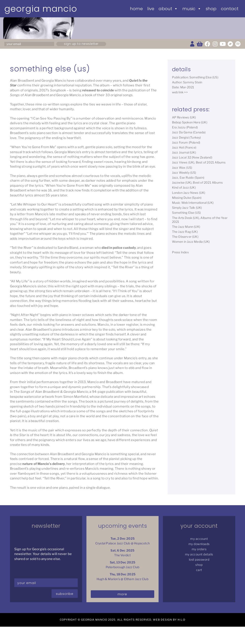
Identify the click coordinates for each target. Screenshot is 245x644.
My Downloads (199, 544)
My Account (199, 539)
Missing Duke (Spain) (187, 198)
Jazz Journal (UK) (184, 152)
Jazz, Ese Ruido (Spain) (188, 177)
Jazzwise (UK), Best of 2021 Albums (197, 182)
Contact (230, 9)
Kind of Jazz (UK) (184, 187)
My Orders (199, 549)
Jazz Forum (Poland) (186, 142)
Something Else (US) (187, 213)
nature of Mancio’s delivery (44, 464)
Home (136, 9)
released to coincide (98, 90)
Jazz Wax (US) (182, 167)
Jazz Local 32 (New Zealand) (192, 157)
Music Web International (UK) (193, 203)
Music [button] (192, 9)
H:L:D (182, 620)
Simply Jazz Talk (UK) (187, 208)
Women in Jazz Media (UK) (191, 242)
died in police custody (119, 248)
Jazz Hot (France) (184, 147)
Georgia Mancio (41, 9)
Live (151, 9)
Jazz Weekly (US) (184, 172)
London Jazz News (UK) (189, 193)
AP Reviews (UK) (184, 117)
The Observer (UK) (185, 237)
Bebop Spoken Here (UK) (190, 122)
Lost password (199, 559)
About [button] (168, 9)
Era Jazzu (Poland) (185, 127)
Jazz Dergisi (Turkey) (187, 137)
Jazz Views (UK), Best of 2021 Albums (199, 162)
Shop (211, 9)
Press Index (180, 252)
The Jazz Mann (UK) (186, 227)
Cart (199, 570)
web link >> (180, 92)
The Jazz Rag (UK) (185, 232)
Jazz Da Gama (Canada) (189, 132)
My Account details (199, 554)
